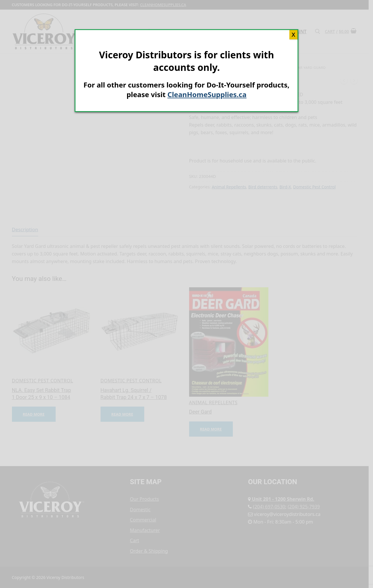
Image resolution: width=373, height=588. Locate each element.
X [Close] (293, 35)
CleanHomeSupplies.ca (207, 94)
